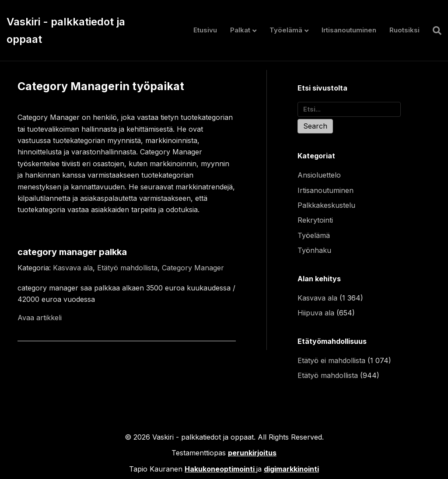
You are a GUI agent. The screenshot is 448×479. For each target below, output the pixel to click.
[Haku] (434, 31)
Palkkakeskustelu (326, 205)
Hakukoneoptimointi (220, 469)
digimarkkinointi (291, 469)
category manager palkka (72, 252)
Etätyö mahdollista (127, 268)
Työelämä (286, 30)
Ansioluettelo (319, 175)
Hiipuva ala (316, 313)
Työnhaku (314, 250)
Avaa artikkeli (40, 318)
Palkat (240, 30)
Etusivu (205, 30)
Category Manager (193, 268)
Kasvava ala (73, 268)
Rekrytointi (315, 220)
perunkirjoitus (252, 453)
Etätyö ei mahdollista (331, 360)
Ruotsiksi (404, 30)
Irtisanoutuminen (349, 30)
